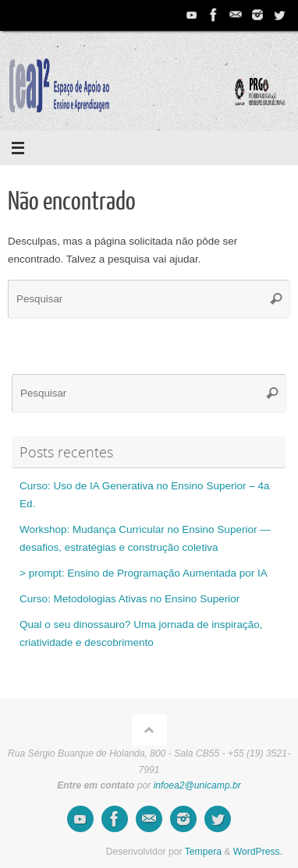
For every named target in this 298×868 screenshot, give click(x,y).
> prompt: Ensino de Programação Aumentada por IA (144, 573)
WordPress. (258, 852)
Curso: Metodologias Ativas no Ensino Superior (129, 599)
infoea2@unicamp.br (197, 785)
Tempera (203, 852)
